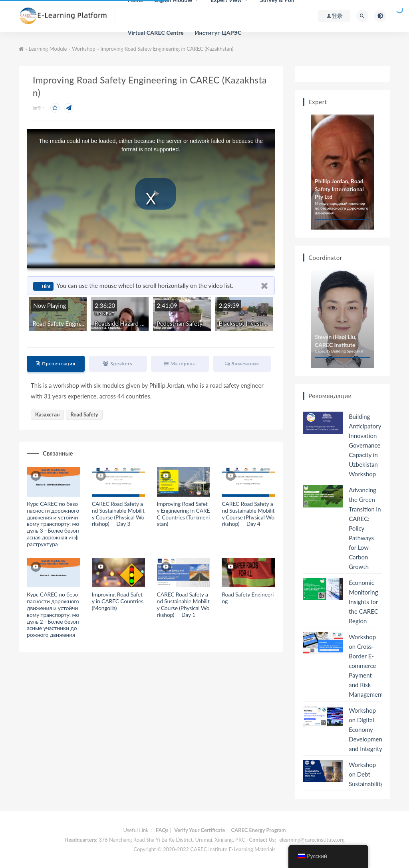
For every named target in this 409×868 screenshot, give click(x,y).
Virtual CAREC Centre (156, 33)
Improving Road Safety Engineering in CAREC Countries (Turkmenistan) (184, 514)
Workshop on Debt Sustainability (366, 774)
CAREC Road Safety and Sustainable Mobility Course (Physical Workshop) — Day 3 (118, 514)
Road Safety (84, 414)
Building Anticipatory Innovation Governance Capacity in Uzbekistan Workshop (365, 445)
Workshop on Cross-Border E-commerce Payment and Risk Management (366, 666)
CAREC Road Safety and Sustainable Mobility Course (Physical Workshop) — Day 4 (248, 514)
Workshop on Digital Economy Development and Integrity (366, 729)
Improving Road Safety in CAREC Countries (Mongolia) (118, 601)
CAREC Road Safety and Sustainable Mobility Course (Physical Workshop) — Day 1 (183, 604)
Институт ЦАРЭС (218, 33)
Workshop (84, 49)
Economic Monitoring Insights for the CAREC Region (363, 602)
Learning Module (48, 49)
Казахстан (47, 414)
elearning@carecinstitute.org (312, 840)
